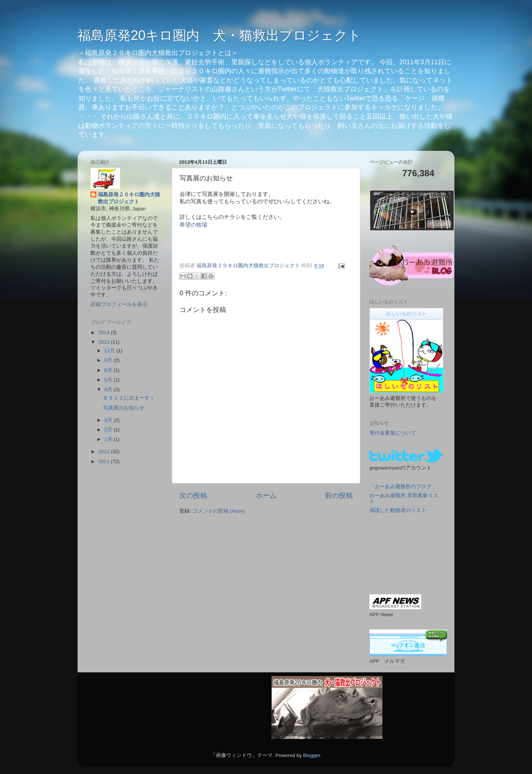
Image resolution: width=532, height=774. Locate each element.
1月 (109, 439)
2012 (105, 451)
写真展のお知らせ (124, 408)
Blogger (311, 755)
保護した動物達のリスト (398, 510)
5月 (109, 380)
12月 (110, 351)
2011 (105, 461)
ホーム (266, 495)
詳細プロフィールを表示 (119, 304)
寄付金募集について (393, 433)
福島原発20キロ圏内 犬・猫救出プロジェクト (219, 35)
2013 (105, 342)
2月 (109, 430)
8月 (109, 370)
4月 (109, 389)
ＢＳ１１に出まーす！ (129, 398)
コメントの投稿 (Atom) (219, 511)
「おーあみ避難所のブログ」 (403, 487)
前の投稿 (339, 495)
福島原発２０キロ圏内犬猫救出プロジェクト (129, 198)
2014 (105, 332)
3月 (109, 420)
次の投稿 (193, 495)
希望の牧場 (193, 225)
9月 (109, 360)
